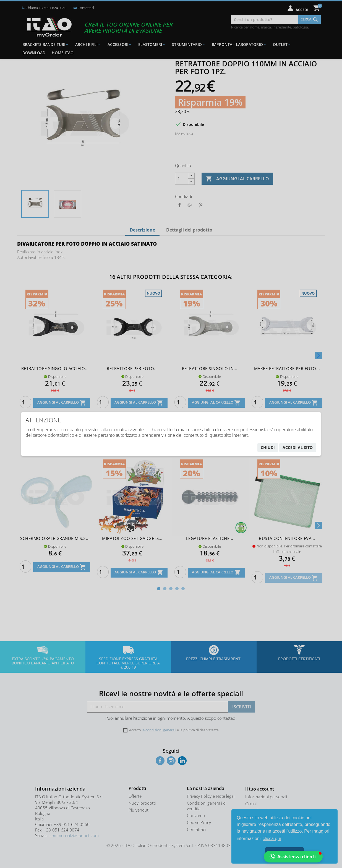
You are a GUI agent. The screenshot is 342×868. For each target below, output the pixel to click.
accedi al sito (298, 447)
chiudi (268, 447)
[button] (293, 857)
